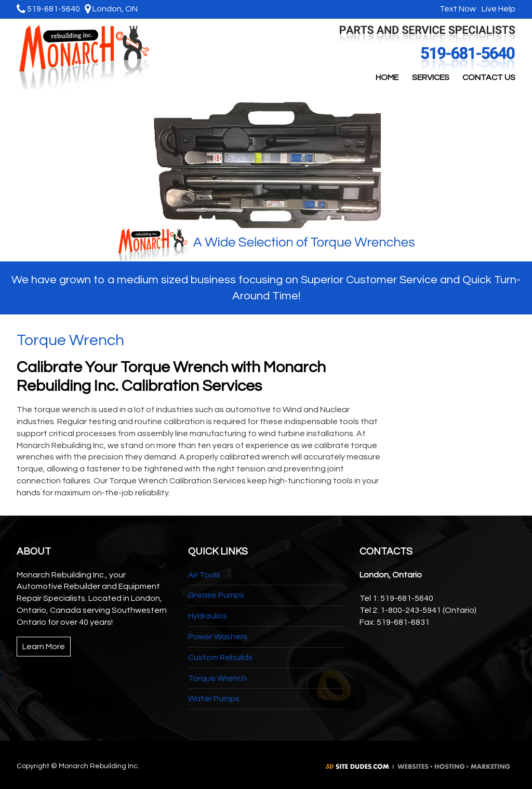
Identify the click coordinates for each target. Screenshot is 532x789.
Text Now (456, 9)
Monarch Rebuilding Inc (85, 57)
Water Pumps (214, 699)
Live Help (497, 9)
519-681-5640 (48, 9)
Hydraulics (208, 616)
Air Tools (204, 575)
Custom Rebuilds (220, 657)
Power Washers (218, 637)
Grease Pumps (216, 595)
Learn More (44, 647)
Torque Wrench (217, 678)
